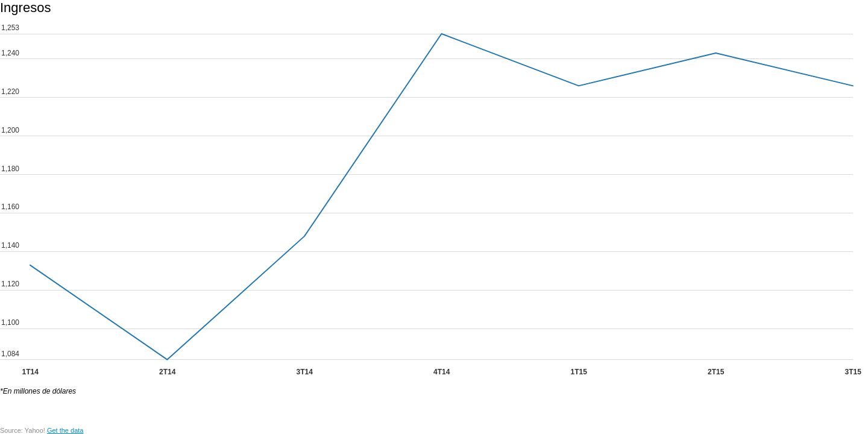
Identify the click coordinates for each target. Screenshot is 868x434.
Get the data (65, 430)
